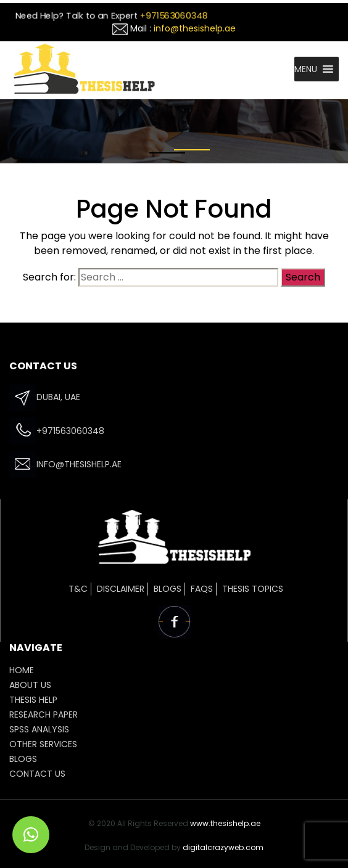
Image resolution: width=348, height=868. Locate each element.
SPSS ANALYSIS (39, 729)
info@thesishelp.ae (195, 28)
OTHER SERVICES (43, 744)
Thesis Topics (253, 589)
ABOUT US (30, 685)
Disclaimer (121, 589)
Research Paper (43, 714)
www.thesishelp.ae (225, 823)
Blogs (168, 589)
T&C (78, 589)
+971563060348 (174, 15)
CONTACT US (37, 774)
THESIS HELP (33, 700)
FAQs (202, 589)
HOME (22, 670)
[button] (306, 69)
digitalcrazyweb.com (223, 847)
